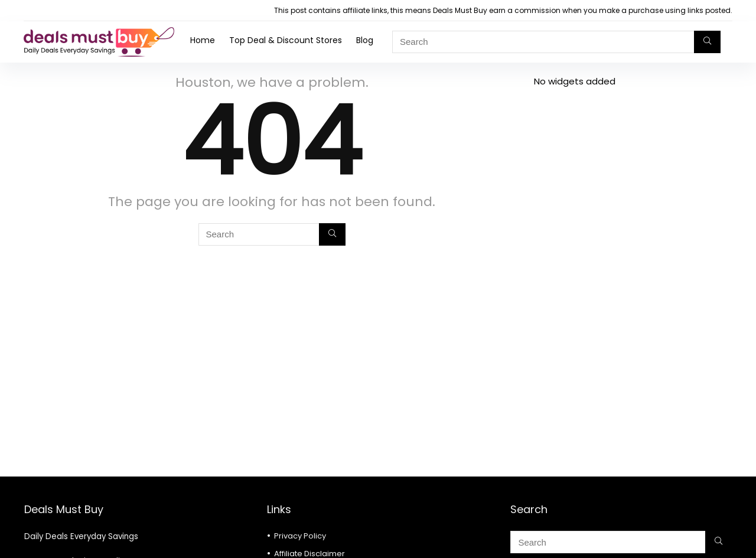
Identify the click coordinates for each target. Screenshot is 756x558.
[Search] (707, 42)
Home (203, 40)
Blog (365, 40)
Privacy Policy (300, 536)
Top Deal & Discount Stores (286, 40)
